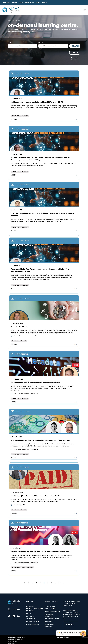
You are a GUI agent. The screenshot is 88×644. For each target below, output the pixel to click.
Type (9, 42)
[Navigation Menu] (85, 10)
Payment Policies (12, 641)
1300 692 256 (16, 610)
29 (59, 583)
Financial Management (52, 611)
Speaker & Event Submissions (16, 639)
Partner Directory (33, 624)
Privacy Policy (11, 643)
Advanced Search (74, 59)
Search (41, 42)
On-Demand (16, 21)
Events (29, 613)
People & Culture (50, 609)
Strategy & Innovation (52, 619)
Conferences (31, 619)
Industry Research (32, 622)
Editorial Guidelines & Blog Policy (16, 637)
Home (10, 21)
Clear (75, 53)
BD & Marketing (50, 606)
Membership (30, 606)
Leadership (48, 622)
